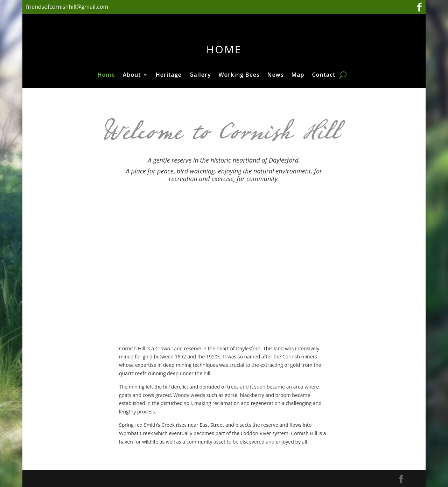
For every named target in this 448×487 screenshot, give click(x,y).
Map (298, 75)
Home (106, 75)
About (132, 75)
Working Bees (239, 75)
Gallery (200, 75)
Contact (324, 75)
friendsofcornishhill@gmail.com (68, 7)
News (276, 75)
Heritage (169, 75)
